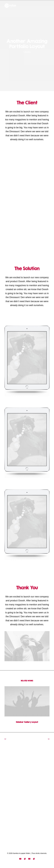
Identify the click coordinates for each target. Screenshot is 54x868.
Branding (28, 52)
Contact (11, 793)
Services (11, 786)
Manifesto (11, 783)
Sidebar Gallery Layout (27, 720)
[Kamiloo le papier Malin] (10, 6)
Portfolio (11, 789)
